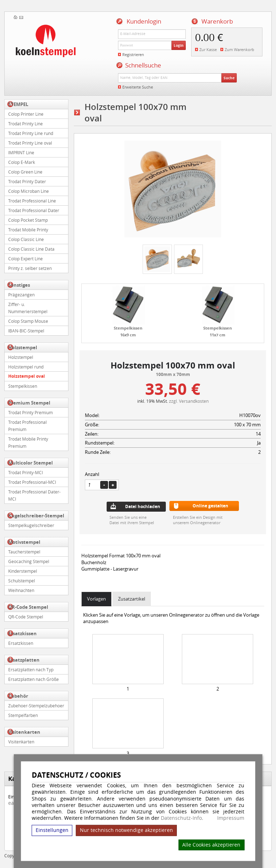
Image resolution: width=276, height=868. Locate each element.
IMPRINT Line (21, 152)
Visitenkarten (24, 732)
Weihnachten (21, 590)
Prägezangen (21, 295)
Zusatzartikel (132, 599)
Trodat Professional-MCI (32, 482)
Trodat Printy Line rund (31, 133)
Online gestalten (210, 506)
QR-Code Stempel (28, 607)
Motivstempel (24, 542)
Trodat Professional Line (32, 201)
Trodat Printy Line (25, 124)
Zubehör (18, 696)
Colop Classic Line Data (31, 249)
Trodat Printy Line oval (30, 143)
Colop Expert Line (25, 259)
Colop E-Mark (22, 162)
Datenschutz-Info (181, 818)
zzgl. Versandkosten (189, 401)
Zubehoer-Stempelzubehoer (36, 706)
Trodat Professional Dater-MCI (34, 495)
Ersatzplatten (24, 660)
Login (179, 45)
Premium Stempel (29, 403)
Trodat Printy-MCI (25, 472)
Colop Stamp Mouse (28, 321)
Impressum (231, 818)
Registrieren (133, 54)
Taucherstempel (24, 552)
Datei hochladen (143, 506)
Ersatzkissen (22, 633)
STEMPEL (18, 104)
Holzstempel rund (26, 367)
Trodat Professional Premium (27, 426)
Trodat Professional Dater (34, 210)
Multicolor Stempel (30, 463)
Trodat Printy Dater (27, 181)
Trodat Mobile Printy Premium (28, 442)
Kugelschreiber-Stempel (36, 516)
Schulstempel (22, 581)
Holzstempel (23, 347)
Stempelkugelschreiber (31, 525)
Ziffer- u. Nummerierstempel (28, 308)
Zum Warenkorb (239, 49)
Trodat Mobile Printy (28, 230)
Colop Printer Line (26, 114)
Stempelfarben (23, 715)
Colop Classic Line (26, 239)
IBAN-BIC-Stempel (26, 331)
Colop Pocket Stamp (28, 220)
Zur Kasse (208, 49)
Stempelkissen (23, 386)
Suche (229, 78)
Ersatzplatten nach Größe (34, 679)
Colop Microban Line (29, 191)
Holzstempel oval (27, 376)
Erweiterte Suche (138, 87)
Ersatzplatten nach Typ (31, 669)
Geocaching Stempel (29, 561)
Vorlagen (96, 599)
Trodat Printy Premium (30, 412)
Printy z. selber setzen (30, 268)
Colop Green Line (25, 172)
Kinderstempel (23, 571)
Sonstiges (19, 285)
